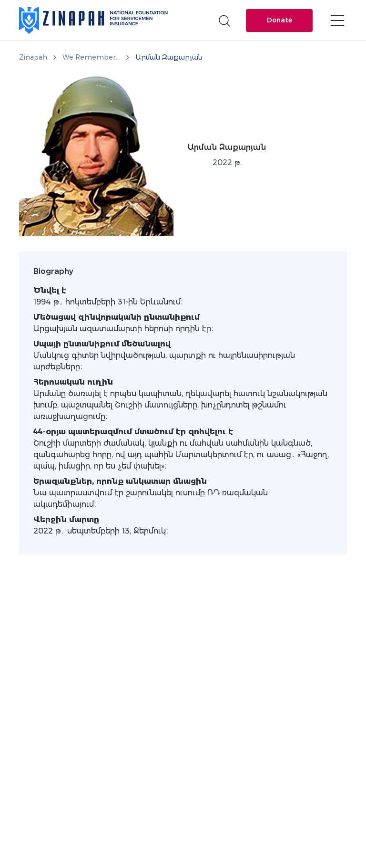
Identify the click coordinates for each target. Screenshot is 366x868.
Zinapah (33, 57)
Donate (280, 20)
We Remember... (91, 57)
